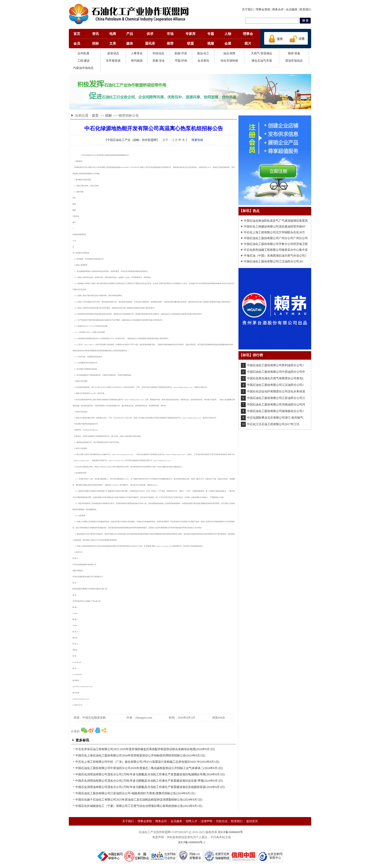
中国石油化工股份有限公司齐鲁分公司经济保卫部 (276, 244)
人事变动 (137, 53)
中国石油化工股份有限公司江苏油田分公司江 (276, 398)
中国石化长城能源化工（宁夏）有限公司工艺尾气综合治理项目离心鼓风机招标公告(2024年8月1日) (139, 806)
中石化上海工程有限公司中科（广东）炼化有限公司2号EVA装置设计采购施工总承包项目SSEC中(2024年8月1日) (147, 762)
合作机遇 (83, 53)
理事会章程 (263, 9)
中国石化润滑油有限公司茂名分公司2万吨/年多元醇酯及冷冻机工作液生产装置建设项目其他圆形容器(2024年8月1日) (150, 787)
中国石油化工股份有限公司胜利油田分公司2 (275, 365)
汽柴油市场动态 (83, 68)
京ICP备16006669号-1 (192, 842)
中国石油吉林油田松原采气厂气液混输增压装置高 (276, 221)
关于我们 (248, 9)
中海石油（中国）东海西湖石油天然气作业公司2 (275, 256)
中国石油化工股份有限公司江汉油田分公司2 (275, 385)
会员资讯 (203, 61)
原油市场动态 (294, 61)
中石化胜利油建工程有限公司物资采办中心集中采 (276, 250)
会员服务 (292, 9)
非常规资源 (113, 61)
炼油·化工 (203, 53)
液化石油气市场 (262, 61)
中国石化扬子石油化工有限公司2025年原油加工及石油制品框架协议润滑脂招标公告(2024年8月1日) (139, 800)
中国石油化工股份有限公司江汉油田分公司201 (274, 261)
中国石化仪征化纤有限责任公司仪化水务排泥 (276, 391)
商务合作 (278, 9)
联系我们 (305, 9)
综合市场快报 (229, 61)
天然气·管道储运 (262, 53)
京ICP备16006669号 (230, 832)
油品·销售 (229, 53)
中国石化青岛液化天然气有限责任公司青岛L (275, 378)
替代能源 (137, 61)
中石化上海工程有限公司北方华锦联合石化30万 (274, 232)
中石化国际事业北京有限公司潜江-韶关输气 (275, 418)
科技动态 (158, 53)
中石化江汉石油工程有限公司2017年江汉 (273, 424)
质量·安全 (159, 61)
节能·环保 (181, 61)
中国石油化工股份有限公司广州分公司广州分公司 (276, 238)
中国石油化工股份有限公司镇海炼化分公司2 (275, 411)
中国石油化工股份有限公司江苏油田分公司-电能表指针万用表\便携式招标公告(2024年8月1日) (135, 793)
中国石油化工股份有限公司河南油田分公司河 (276, 405)
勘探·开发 (181, 53)
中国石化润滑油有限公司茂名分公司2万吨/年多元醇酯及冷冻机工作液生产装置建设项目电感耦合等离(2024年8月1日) (150, 774)
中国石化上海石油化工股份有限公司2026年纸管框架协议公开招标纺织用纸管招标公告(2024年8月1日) (140, 755)
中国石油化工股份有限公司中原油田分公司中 (276, 372)
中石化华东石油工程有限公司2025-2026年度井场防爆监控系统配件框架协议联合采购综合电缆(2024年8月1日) (145, 749)
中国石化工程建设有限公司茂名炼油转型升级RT (275, 227)
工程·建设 (83, 61)
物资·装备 (294, 53)
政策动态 (113, 53)
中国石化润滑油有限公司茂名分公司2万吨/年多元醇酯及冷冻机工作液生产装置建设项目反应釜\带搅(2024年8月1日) (149, 781)
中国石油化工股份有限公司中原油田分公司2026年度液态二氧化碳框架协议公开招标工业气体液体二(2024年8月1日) (149, 768)
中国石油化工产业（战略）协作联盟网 (132, 140)
